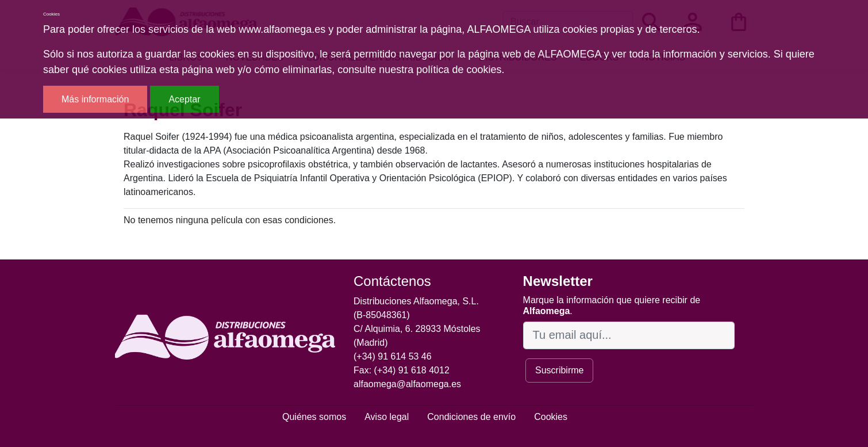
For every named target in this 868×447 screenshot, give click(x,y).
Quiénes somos (314, 417)
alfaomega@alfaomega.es (407, 384)
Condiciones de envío (471, 417)
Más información (95, 99)
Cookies (551, 417)
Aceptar (184, 99)
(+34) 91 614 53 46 (393, 356)
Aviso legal (387, 417)
